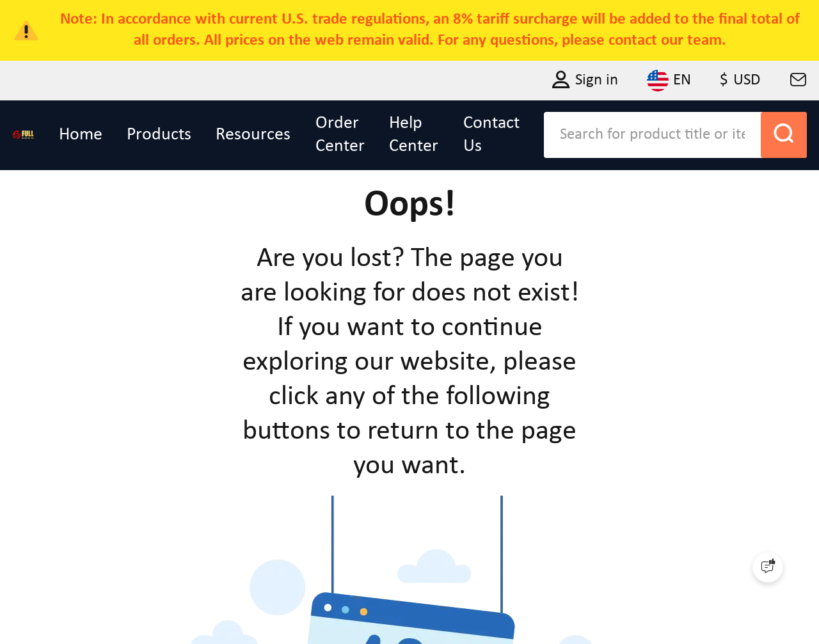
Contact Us (491, 135)
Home (81, 135)
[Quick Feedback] (768, 567)
